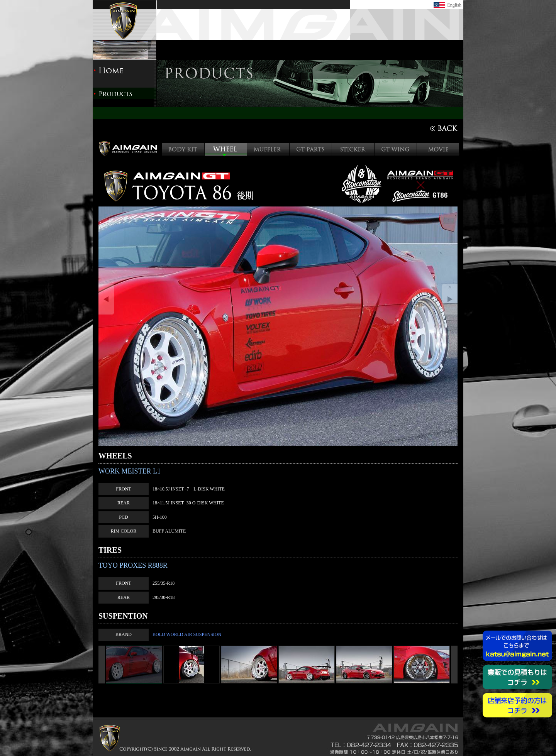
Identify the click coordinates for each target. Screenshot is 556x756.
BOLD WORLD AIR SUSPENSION (187, 634)
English (454, 5)
